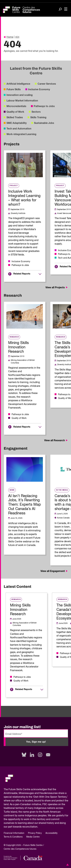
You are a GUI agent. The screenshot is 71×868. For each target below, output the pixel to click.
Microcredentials (16, 106)
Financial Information (14, 833)
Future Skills (14, 89)
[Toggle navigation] (66, 9)
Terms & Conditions (13, 837)
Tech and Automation (19, 129)
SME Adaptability (17, 123)
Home (9, 37)
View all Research (56, 440)
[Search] (60, 9)
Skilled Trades (15, 117)
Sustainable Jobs (44, 123)
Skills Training (38, 117)
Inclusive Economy (39, 89)
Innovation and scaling (20, 95)
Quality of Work (15, 112)
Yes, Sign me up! (36, 742)
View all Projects (57, 288)
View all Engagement (54, 571)
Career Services (47, 84)
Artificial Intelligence (18, 84)
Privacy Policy (35, 833)
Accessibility (52, 833)
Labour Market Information (22, 101)
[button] (67, 865)
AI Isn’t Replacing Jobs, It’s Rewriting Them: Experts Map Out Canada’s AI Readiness (25, 505)
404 (17, 37)
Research (14, 337)
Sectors (36, 112)
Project (14, 186)
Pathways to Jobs (44, 106)
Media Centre (33, 837)
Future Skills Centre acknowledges (28, 790)
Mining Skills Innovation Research (18, 347)
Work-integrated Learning (21, 134)
